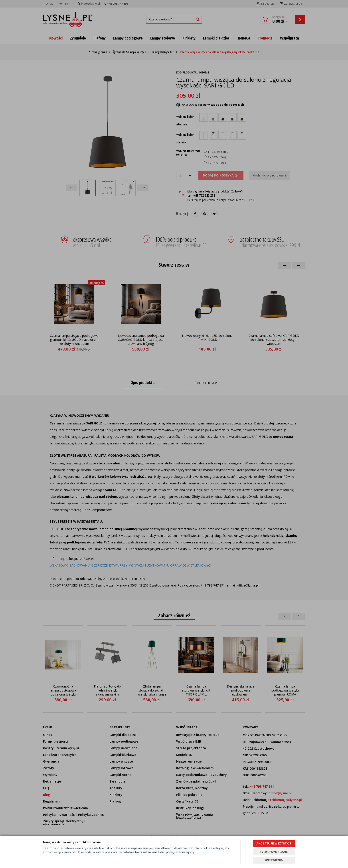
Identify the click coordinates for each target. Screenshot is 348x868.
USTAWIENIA (274, 860)
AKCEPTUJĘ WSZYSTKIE (274, 843)
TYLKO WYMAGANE (274, 852)
